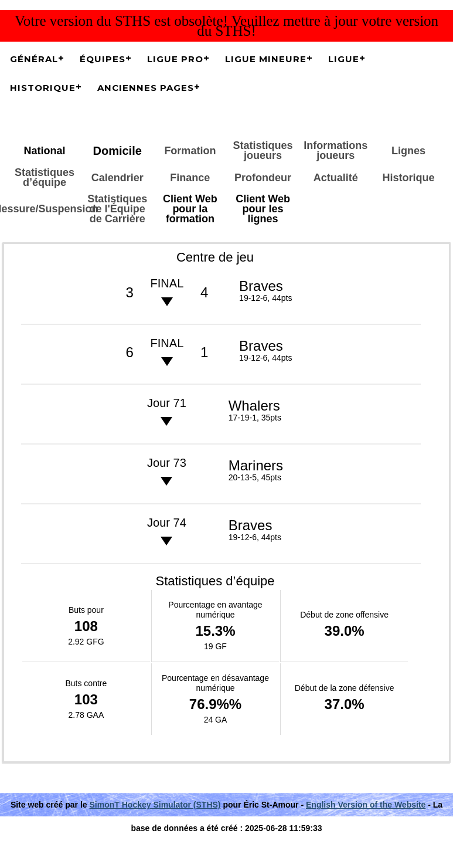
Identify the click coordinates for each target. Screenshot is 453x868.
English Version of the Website (366, 805)
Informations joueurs (336, 150)
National (44, 151)
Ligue (344, 59)
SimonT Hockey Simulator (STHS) (155, 805)
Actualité (336, 178)
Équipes (103, 59)
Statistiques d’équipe (45, 177)
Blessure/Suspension (45, 209)
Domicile (117, 151)
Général (34, 59)
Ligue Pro (175, 59)
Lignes (408, 151)
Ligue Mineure (266, 59)
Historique (43, 88)
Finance (190, 178)
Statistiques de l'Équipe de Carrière (117, 209)
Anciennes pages (146, 88)
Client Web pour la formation (190, 209)
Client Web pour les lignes (263, 209)
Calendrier (117, 178)
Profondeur (263, 178)
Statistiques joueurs (263, 150)
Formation (190, 151)
